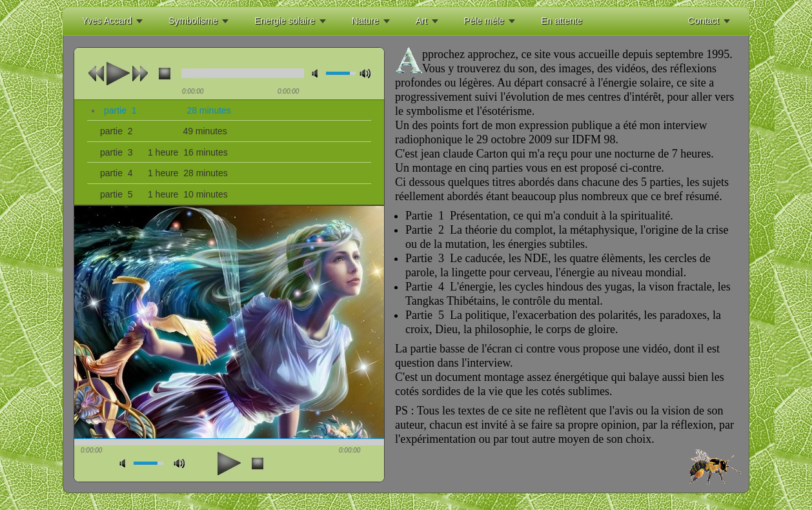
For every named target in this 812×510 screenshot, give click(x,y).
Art (421, 21)
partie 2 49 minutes (164, 131)
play (118, 74)
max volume (365, 73)
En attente (562, 21)
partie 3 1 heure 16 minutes (164, 152)
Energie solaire (284, 21)
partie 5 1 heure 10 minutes (164, 194)
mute (318, 73)
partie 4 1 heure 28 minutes (164, 173)
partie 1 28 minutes (167, 110)
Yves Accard (107, 21)
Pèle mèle (484, 21)
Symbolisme (193, 21)
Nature (365, 21)
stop (165, 74)
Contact (704, 21)
